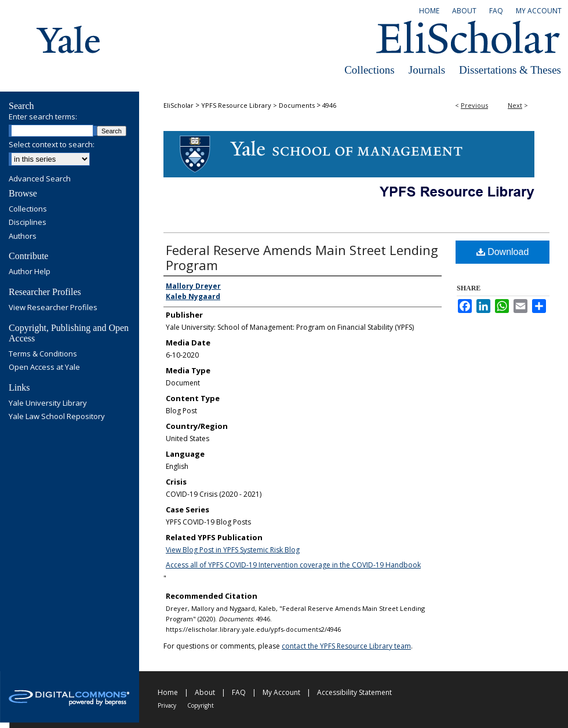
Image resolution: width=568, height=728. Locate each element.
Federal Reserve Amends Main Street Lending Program (302, 257)
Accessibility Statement (354, 692)
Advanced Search (40, 179)
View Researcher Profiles (53, 308)
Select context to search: (52, 144)
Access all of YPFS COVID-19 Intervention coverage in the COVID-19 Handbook (293, 565)
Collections (369, 70)
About (205, 692)
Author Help (30, 272)
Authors (23, 236)
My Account (281, 692)
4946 (329, 105)
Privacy (167, 705)
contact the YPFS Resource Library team (346, 646)
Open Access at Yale (44, 367)
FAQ (239, 692)
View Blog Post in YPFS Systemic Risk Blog (233, 550)
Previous (474, 105)
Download (503, 252)
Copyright (201, 705)
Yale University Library (48, 403)
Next (515, 105)
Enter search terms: (43, 117)
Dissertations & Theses (510, 70)
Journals (427, 70)
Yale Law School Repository (57, 417)
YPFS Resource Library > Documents (258, 105)
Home (168, 692)
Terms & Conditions (43, 354)
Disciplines (28, 223)
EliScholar (179, 105)
